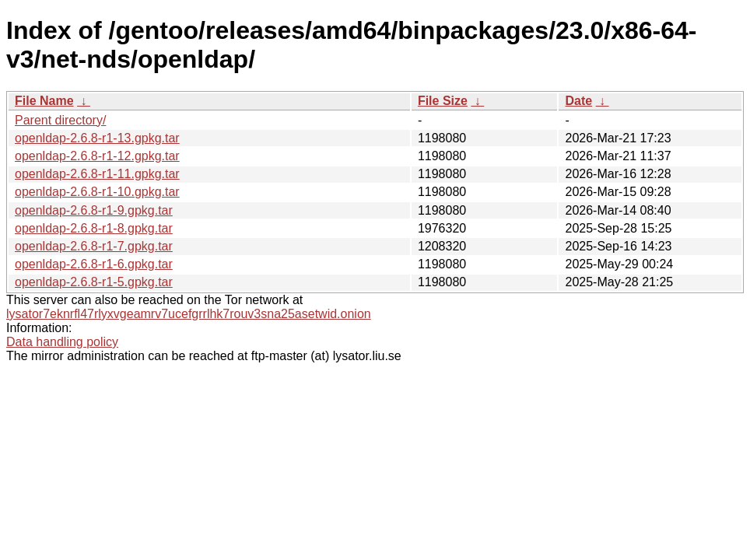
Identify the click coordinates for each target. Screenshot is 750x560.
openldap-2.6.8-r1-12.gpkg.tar (97, 156)
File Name (44, 101)
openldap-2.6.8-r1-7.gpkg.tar (94, 246)
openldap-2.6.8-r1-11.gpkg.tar (97, 174)
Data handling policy (62, 342)
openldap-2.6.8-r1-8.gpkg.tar (94, 228)
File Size (443, 101)
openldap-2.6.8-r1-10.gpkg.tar (97, 192)
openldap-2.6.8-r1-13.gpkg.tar (97, 138)
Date (578, 101)
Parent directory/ (60, 120)
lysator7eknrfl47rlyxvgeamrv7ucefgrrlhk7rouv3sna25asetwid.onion (189, 314)
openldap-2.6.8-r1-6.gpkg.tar (94, 264)
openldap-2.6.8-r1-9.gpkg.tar (94, 210)
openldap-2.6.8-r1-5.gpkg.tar (94, 282)
